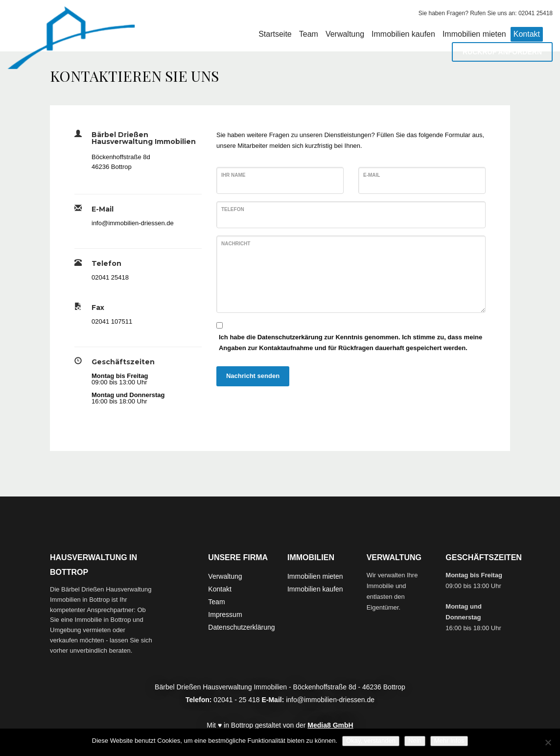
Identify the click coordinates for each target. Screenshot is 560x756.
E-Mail (372, 175)
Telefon (233, 209)
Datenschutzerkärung (290, 337)
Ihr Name (233, 175)
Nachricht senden (253, 376)
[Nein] (548, 742)
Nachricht (236, 244)
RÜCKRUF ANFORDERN (502, 52)
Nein (415, 741)
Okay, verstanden (371, 741)
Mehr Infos (449, 741)
